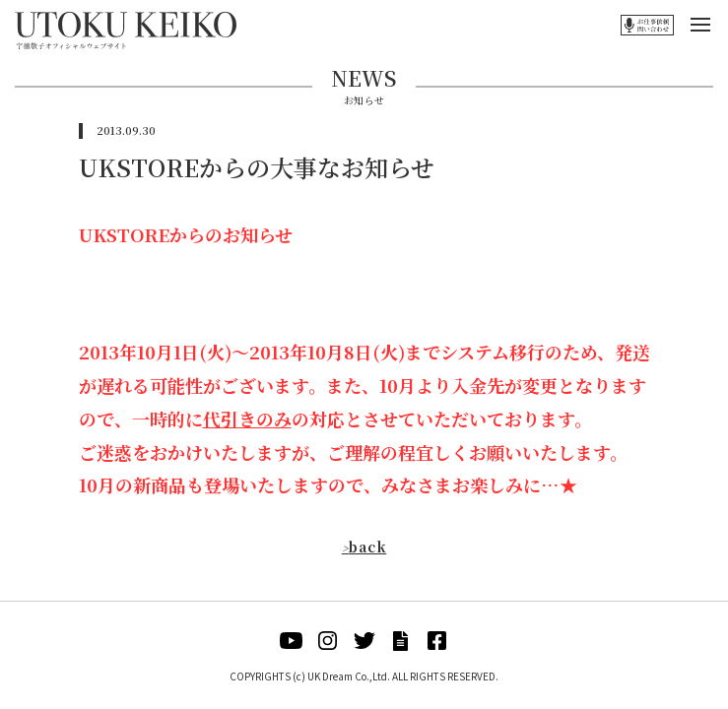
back (364, 547)
